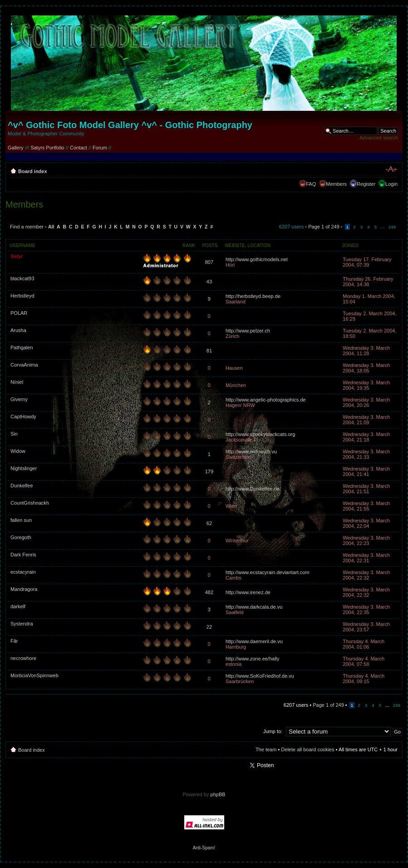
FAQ (311, 184)
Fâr (14, 641)
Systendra (22, 624)
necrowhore (23, 658)
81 (209, 351)
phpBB (218, 794)
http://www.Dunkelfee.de (253, 489)
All (51, 227)
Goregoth (21, 537)
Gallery (16, 148)
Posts (210, 246)
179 (209, 471)
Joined (350, 246)
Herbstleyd (22, 296)
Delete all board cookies (307, 749)
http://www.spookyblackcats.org (260, 434)
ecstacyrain (23, 572)
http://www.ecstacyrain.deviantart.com (268, 572)
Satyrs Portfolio (47, 148)
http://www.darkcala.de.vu (254, 607)
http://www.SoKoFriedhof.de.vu (260, 676)
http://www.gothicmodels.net (257, 259)
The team (266, 749)
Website (235, 246)
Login (391, 184)
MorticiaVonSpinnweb (34, 675)
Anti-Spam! (204, 848)
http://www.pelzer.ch (248, 331)
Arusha (18, 330)
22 (209, 627)
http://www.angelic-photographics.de (266, 400)
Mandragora (24, 589)
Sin (14, 434)
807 (209, 262)
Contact (79, 148)
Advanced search (379, 138)
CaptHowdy (23, 417)
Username (22, 246)
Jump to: (273, 731)
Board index (33, 171)
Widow (18, 451)
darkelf (18, 606)
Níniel (17, 382)
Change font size (391, 169)
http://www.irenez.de (248, 592)
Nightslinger (24, 468)
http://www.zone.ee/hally (253, 659)
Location (259, 246)
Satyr (17, 256)
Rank (189, 246)
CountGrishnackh (30, 503)
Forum (100, 148)
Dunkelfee (22, 486)
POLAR (19, 313)
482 (209, 592)
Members (336, 184)
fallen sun (21, 520)
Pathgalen (22, 347)
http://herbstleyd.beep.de (253, 296)
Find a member (27, 227)
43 (209, 282)
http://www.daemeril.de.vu (254, 641)
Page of (324, 227)
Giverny (19, 399)
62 (209, 523)
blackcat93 (22, 278)
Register (366, 184)
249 (392, 227)
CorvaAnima (24, 365)
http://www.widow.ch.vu (251, 451)
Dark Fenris (23, 555)
